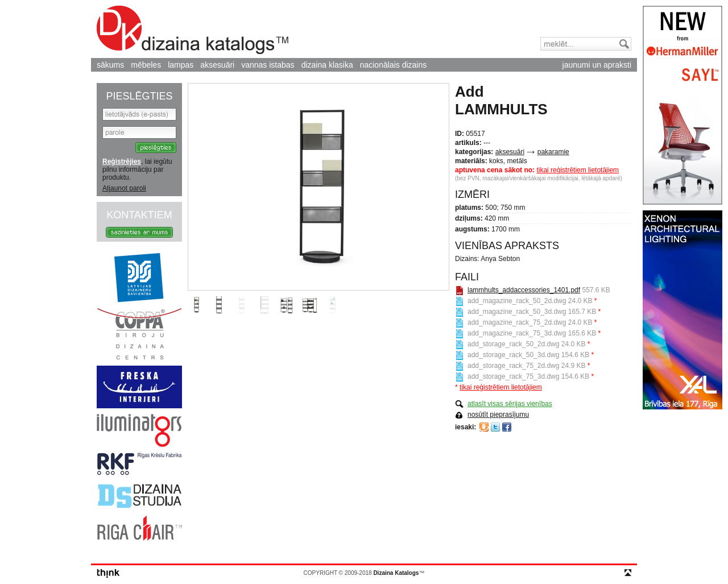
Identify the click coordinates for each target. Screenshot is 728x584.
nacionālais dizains (394, 65)
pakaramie (553, 152)
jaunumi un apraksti (597, 65)
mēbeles (146, 65)
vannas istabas (268, 65)
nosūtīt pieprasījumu (498, 415)
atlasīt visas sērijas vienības (510, 404)
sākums (110, 65)
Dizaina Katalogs (193, 30)
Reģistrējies (122, 161)
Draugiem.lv (484, 427)
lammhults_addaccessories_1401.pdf (524, 290)
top (628, 573)
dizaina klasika (327, 65)
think (108, 573)
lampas (181, 65)
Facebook (507, 427)
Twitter (495, 427)
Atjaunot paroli (124, 188)
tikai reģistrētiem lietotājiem (578, 170)
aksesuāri (217, 65)
